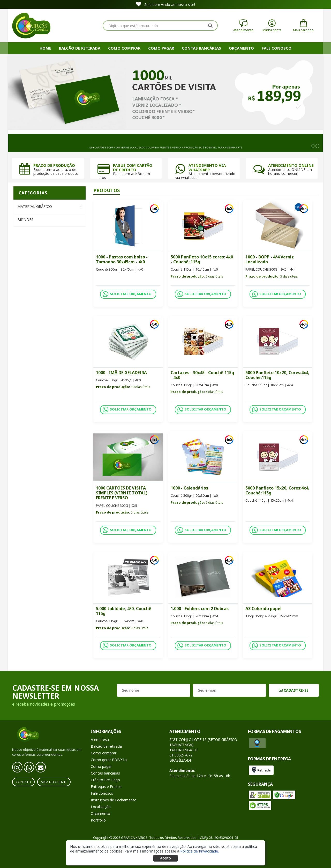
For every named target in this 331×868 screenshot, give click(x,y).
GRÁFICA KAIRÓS (134, 838)
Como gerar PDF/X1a (109, 760)
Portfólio (98, 820)
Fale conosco (102, 793)
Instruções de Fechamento (114, 800)
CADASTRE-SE (294, 690)
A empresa (100, 740)
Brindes (25, 220)
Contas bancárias (201, 48)
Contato (23, 782)
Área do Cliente (54, 782)
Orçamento (241, 48)
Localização (101, 807)
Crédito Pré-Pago (105, 780)
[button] (200, 851)
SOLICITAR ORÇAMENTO (127, 294)
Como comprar (124, 48)
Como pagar (161, 48)
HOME (45, 48)
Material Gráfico (50, 207)
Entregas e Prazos (106, 787)
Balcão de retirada (80, 48)
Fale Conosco (277, 48)
